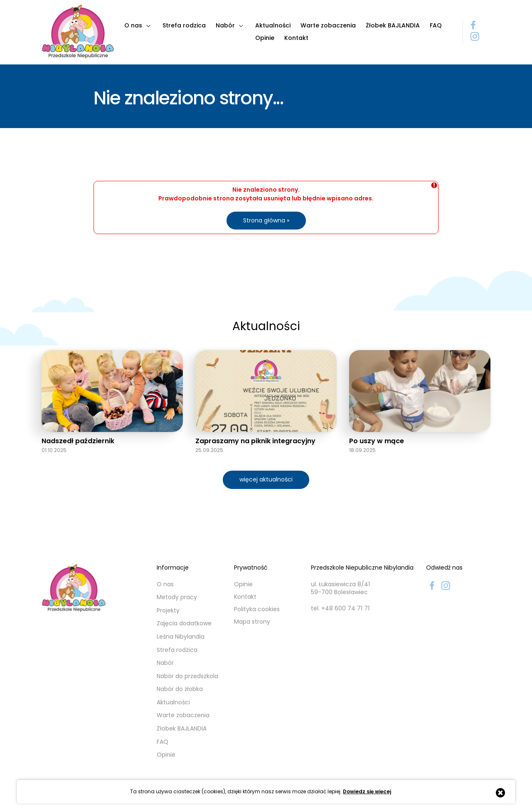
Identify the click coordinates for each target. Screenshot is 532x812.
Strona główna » (266, 220)
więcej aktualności (266, 479)
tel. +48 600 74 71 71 (340, 608)
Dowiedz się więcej (367, 792)
